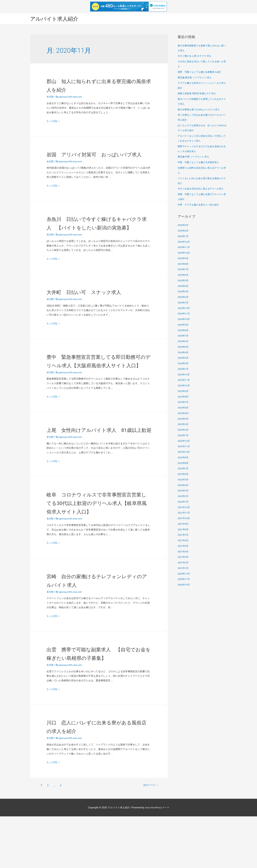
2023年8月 (184, 397)
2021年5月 (184, 546)
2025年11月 (184, 248)
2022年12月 (184, 441)
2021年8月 (184, 530)
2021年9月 (184, 524)
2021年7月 (184, 535)
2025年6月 (184, 275)
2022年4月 (184, 485)
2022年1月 (184, 502)
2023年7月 (184, 403)
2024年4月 (184, 353)
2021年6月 (184, 541)
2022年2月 (184, 497)
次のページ (148, 837)
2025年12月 (184, 242)
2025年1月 (184, 303)
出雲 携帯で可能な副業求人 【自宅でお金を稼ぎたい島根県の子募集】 (96, 701)
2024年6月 (184, 342)
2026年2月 (184, 231)
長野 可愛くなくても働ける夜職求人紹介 (201, 72)
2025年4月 (184, 286)
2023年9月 (184, 391)
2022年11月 (184, 447)
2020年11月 (184, 580)
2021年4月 (184, 552)
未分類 (50, 97)
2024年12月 (184, 308)
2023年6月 (184, 408)
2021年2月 (184, 563)
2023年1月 (184, 436)
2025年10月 (184, 253)
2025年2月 (184, 297)
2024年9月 (184, 325)
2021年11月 (184, 513)
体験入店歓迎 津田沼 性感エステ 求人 (198, 94)
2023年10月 (184, 386)
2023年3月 (184, 425)
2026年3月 (184, 226)
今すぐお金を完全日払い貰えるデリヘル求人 (202, 189)
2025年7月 (184, 270)
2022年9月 (184, 458)
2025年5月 (184, 281)
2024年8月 (184, 331)
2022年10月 (184, 452)
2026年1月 (184, 237)
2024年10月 (184, 320)
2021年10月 (184, 519)
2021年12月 (184, 508)
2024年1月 (184, 369)
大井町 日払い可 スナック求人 (96, 309)
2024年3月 (184, 358)
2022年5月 (184, 480)
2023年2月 (184, 430)
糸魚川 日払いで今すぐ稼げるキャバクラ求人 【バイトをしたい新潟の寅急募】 (97, 236)
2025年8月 (184, 264)
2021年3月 (184, 557)
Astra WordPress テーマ (157, 859)
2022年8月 (184, 463)
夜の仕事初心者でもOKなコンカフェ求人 (200, 110)
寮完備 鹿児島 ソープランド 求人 (196, 78)
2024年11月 (184, 314)
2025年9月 (184, 259)
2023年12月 (184, 375)
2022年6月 (184, 474)
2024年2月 (184, 364)
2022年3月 (184, 491)
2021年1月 (184, 568)
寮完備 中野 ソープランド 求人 (195, 157)
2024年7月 (184, 336)
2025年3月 (184, 292)
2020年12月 (184, 574)
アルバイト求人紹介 (56, 19)
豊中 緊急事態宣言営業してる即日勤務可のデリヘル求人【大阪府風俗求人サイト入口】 (96, 382)
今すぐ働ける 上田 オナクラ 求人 (196, 56)
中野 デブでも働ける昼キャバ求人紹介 (200, 205)
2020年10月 (184, 585)
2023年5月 (184, 414)
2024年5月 (184, 347)
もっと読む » (54, 121)
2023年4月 (184, 419)
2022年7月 (184, 469)
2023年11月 (184, 380)
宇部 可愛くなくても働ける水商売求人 (200, 163)
